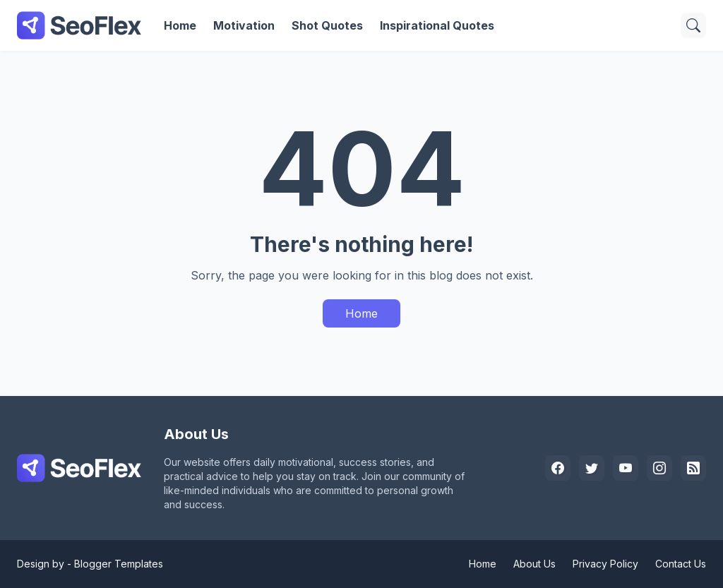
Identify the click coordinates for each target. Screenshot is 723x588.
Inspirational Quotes (437, 25)
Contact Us (681, 564)
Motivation (244, 25)
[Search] (693, 25)
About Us (534, 564)
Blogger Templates (119, 564)
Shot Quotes (327, 25)
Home (180, 25)
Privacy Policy (605, 564)
